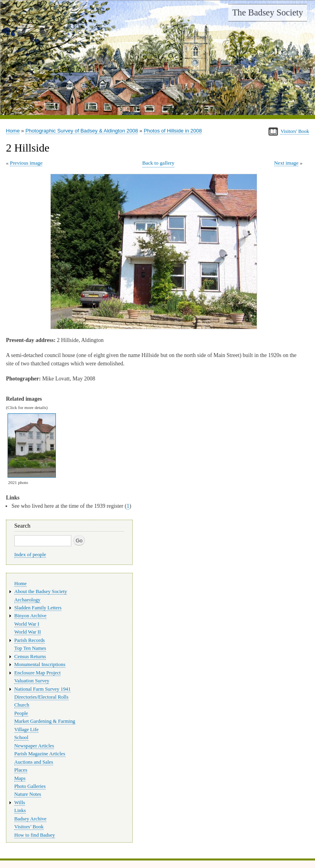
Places (21, 770)
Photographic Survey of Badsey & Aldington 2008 (82, 131)
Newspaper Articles (34, 746)
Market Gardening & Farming (45, 721)
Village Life (26, 730)
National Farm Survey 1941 (42, 689)
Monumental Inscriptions (40, 664)
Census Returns (30, 657)
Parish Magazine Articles (40, 754)
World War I (27, 624)
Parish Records (30, 640)
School (21, 737)
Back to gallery (158, 163)
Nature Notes (28, 794)
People (21, 713)
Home (13, 131)
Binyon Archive (30, 616)
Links (20, 810)
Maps (20, 778)
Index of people (30, 555)
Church (22, 705)
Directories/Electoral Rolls (41, 697)
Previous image (26, 163)
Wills (20, 803)
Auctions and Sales (34, 762)
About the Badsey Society (41, 591)
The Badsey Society (268, 12)
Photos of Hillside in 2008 (173, 131)
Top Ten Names (30, 648)
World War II (28, 632)
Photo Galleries (30, 786)
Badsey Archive (30, 819)
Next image (286, 163)
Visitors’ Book (29, 827)
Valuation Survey (32, 681)
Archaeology (27, 600)
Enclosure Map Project (37, 673)
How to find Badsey (35, 835)
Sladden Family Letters (38, 608)
